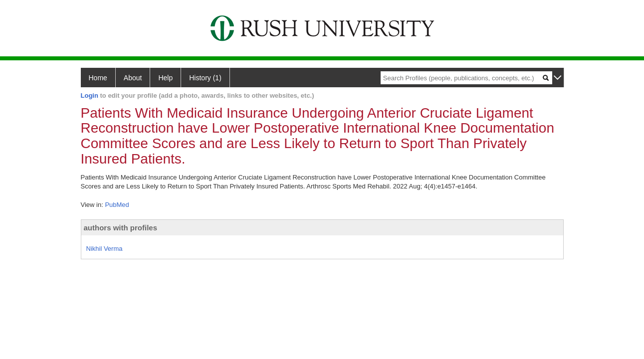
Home (98, 78)
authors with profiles (121, 228)
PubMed (117, 205)
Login (90, 95)
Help (165, 78)
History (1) (205, 78)
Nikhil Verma (105, 249)
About (133, 78)
